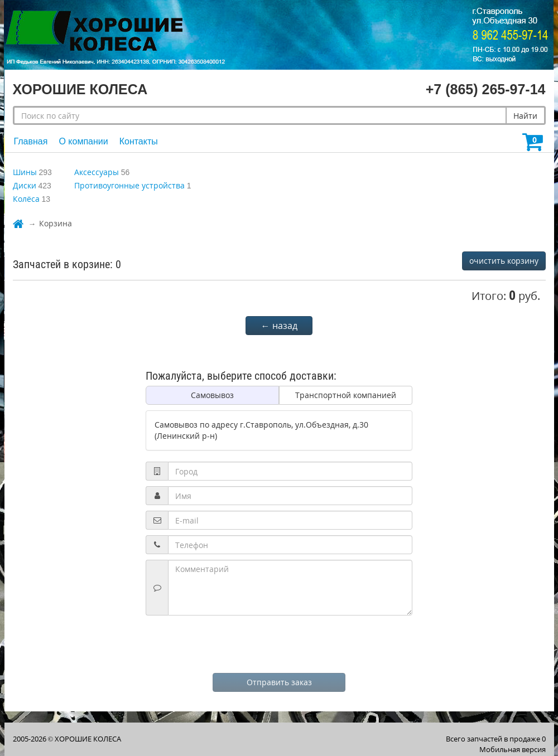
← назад (279, 326)
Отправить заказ (279, 682)
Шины (25, 172)
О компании (83, 141)
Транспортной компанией (346, 395)
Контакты (139, 141)
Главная (31, 141)
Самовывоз (212, 395)
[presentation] (279, 643)
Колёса (26, 199)
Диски (25, 185)
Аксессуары (97, 172)
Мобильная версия (513, 749)
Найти (525, 116)
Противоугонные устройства (129, 185)
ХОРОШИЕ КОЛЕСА (88, 739)
